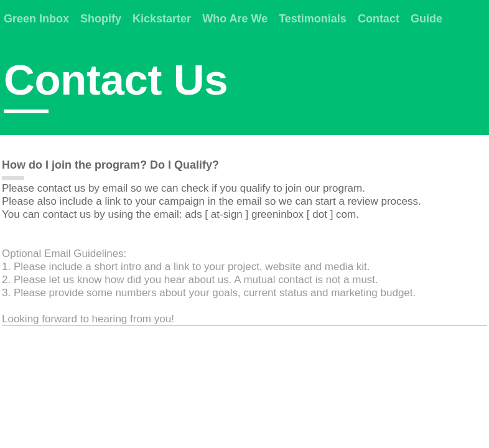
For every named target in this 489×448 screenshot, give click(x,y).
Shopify (101, 19)
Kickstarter (162, 19)
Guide (426, 19)
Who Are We (235, 19)
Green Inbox (36, 19)
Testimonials (313, 19)
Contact (379, 19)
